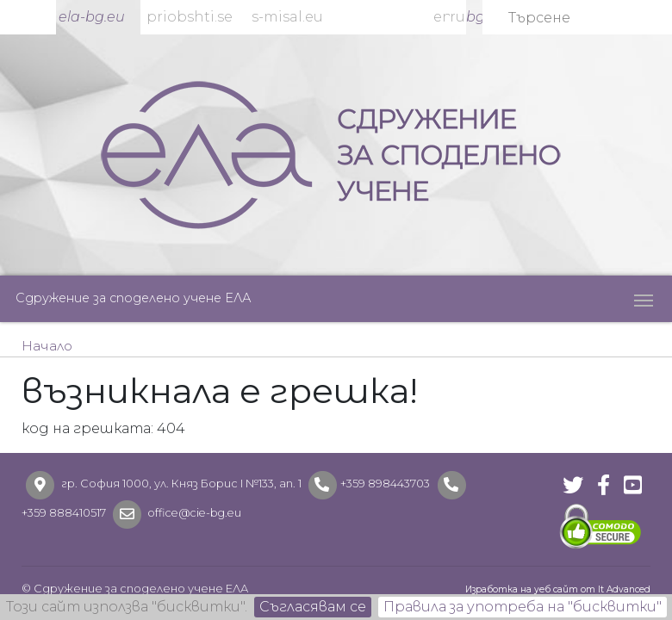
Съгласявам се (313, 607)
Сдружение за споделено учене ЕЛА (134, 298)
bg (474, 17)
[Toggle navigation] (644, 299)
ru (457, 17)
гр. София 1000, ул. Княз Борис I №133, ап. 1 (181, 484)
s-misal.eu (287, 17)
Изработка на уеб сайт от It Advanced (558, 589)
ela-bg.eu (92, 17)
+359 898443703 (385, 484)
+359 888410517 (64, 513)
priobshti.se (190, 17)
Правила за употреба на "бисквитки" (523, 607)
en (442, 17)
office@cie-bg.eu (193, 513)
